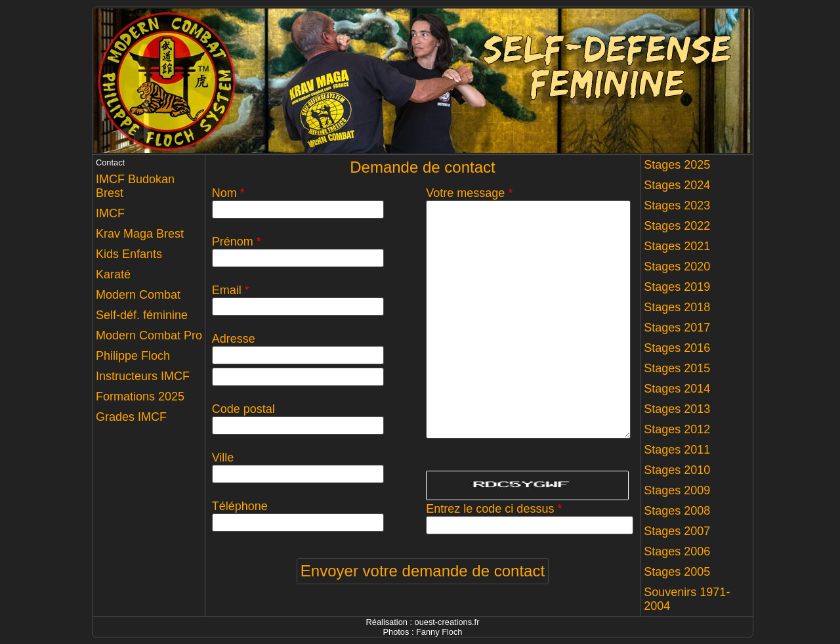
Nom (228, 193)
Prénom (237, 242)
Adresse (234, 339)
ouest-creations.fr (447, 622)
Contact (110, 162)
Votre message (469, 193)
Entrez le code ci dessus (494, 509)
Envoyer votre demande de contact (423, 571)
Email (231, 290)
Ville (223, 458)
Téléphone (240, 506)
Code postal (243, 409)
